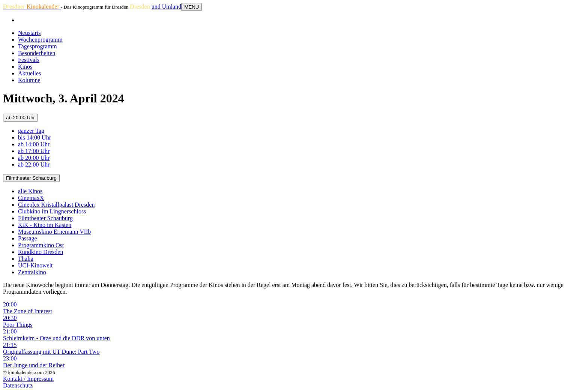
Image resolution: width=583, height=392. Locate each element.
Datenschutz (18, 385)
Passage (28, 238)
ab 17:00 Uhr (34, 151)
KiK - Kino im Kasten (45, 225)
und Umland (167, 7)
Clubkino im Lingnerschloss (52, 211)
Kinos (25, 67)
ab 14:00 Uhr (34, 144)
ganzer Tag (31, 131)
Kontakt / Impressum (28, 379)
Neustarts (29, 33)
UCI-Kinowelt (35, 265)
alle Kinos (30, 191)
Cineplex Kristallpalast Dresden (56, 205)
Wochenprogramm (40, 40)
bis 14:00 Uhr (35, 137)
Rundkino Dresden (41, 252)
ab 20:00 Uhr (20, 118)
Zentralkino (32, 272)
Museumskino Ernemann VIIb (54, 232)
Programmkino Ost (41, 245)
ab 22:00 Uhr (34, 164)
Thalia (26, 259)
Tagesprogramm (38, 46)
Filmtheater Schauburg (31, 178)
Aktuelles (29, 73)
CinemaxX (31, 198)
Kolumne (29, 80)
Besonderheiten (37, 53)
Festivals (29, 60)
